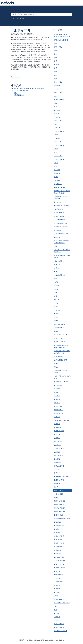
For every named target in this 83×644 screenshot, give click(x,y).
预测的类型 (58, 554)
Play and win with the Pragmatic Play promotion (62, 35)
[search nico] (41, 14)
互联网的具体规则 (60, 508)
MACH (56, 246)
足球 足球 (57, 265)
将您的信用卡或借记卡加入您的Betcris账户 (62, 352)
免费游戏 (57, 589)
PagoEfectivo (58, 138)
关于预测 (57, 452)
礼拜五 (56, 177)
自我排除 (57, 533)
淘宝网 (56, 103)
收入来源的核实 (59, 328)
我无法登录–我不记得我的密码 (62, 377)
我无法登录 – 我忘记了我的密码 (62, 372)
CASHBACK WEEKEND (61, 40)
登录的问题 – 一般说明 (61, 382)
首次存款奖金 (58, 410)
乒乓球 (56, 307)
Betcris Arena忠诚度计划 (62, 420)
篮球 (56, 296)
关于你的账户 (58, 455)
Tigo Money (58, 184)
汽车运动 (57, 286)
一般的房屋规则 (59, 505)
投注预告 (57, 571)
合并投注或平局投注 (60, 564)
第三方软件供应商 (60, 501)
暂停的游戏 (58, 522)
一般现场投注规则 (60, 512)
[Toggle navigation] (79, 3)
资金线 (56, 317)
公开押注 (57, 498)
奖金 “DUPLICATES (60, 324)
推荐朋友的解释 (59, 480)
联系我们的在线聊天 (60, 227)
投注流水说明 (58, 575)
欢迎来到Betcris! (59, 216)
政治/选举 (57, 469)
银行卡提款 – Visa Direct (62, 603)
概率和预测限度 (59, 547)
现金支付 (57, 237)
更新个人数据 (58, 338)
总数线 (56, 314)
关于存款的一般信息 (60, 631)
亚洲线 (56, 364)
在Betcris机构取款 (60, 220)
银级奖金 (57, 399)
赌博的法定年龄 (59, 466)
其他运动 (57, 268)
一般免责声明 (58, 491)
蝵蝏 (56, 44)
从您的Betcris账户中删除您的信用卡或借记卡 (62, 346)
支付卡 (56, 89)
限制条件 (57, 487)
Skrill (56, 54)
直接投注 (57, 389)
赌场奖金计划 (58, 413)
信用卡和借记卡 (59, 627)
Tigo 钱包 (57, 180)
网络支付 (57, 173)
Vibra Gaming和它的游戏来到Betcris (62, 251)
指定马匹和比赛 (59, 557)
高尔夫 (56, 289)
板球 (56, 272)
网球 (56, 293)
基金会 (56, 367)
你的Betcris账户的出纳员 (62, 206)
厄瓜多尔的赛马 (59, 431)
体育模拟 (57, 473)
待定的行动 (58, 202)
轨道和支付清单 (59, 543)
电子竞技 (57, 282)
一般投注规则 (58, 494)
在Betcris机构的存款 (60, 223)
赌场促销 (57, 417)
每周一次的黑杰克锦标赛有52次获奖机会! (62, 242)
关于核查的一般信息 (60, 335)
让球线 (56, 321)
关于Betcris (58, 445)
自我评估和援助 (59, 536)
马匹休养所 (58, 550)
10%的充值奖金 (59, 261)
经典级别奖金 (58, 406)
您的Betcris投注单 (60, 187)
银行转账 (57, 65)
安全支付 (57, 86)
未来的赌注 (58, 462)
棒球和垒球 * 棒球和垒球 (62, 477)
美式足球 (57, 310)
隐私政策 (57, 578)
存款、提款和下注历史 (61, 234)
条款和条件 (58, 484)
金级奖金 (57, 396)
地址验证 (57, 331)
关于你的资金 (58, 441)
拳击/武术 (57, 300)
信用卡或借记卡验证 (60, 360)
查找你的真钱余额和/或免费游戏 (62, 257)
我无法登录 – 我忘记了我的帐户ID (62, 198)
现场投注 (57, 434)
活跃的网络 (58, 230)
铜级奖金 (57, 403)
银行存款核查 (58, 385)
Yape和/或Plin (59, 209)
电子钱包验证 (58, 357)
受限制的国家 (58, 582)
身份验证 (57, 459)
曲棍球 (56, 303)
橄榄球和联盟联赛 (60, 275)
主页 (12, 18)
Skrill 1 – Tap (58, 93)
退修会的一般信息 (60, 568)
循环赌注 (57, 424)
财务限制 (57, 529)
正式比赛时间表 (59, 526)
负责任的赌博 (58, 540)
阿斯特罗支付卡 (59, 47)
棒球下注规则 (58, 515)
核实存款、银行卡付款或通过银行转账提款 (62, 192)
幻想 (56, 279)
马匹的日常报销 (59, 213)
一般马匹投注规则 (60, 561)
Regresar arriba (16, 77)
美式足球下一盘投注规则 (62, 519)
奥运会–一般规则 (60, 342)
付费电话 (57, 438)
